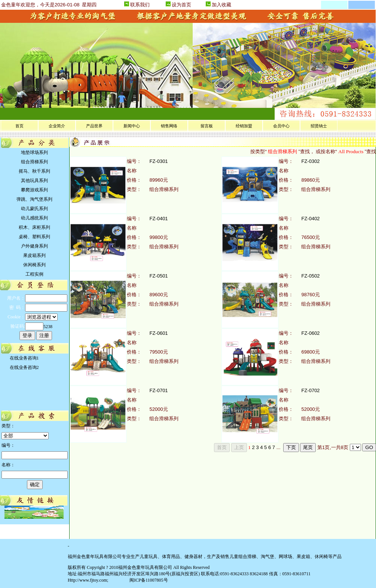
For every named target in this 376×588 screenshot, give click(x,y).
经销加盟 (244, 126)
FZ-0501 (158, 276)
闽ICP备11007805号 (148, 580)
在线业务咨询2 (23, 367)
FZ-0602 (310, 333)
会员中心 (281, 126)
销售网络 (169, 126)
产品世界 (94, 126)
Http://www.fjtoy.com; (88, 580)
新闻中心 (132, 126)
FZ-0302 (310, 161)
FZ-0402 (310, 219)
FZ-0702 (310, 390)
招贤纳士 (319, 126)
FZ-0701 (158, 390)
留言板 (207, 126)
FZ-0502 (310, 276)
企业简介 (57, 126)
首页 (19, 126)
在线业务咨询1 (23, 358)
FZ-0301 (158, 161)
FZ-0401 (158, 219)
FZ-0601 (158, 333)
